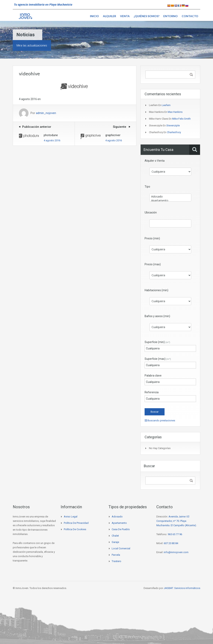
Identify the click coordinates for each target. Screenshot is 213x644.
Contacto (190, 16)
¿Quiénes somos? (146, 16)
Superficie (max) (158, 359)
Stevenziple (173, 125)
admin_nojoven (46, 113)
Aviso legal (71, 517)
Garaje (115, 542)
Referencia (152, 392)
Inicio (94, 16)
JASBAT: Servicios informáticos (182, 588)
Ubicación (151, 212)
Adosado (170, 197)
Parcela (116, 555)
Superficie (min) (157, 342)
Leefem (166, 105)
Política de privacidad (76, 523)
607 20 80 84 (171, 543)
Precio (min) (152, 238)
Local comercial (121, 548)
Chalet (115, 536)
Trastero (116, 561)
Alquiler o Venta (155, 161)
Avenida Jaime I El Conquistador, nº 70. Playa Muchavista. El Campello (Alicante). (177, 521)
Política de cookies (75, 529)
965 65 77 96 (175, 534)
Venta (125, 16)
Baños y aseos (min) (157, 316)
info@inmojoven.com (176, 552)
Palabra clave (153, 376)
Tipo (147, 187)
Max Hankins (175, 112)
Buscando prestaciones (160, 420)
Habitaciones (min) (156, 290)
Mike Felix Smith (181, 119)
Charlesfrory (174, 132)
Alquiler (109, 16)
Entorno (171, 16)
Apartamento (170, 201)
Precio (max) (153, 264)
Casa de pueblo (121, 529)
